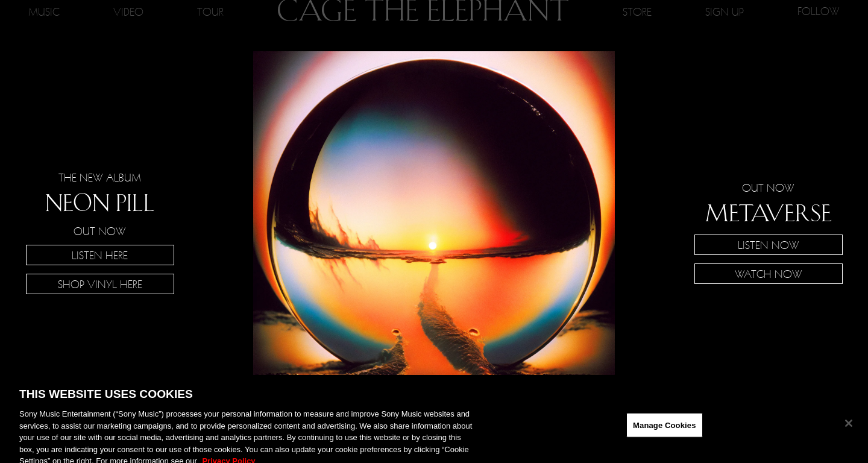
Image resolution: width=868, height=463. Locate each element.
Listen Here (100, 255)
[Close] (849, 427)
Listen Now (769, 245)
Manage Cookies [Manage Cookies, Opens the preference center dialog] (664, 430)
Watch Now (769, 274)
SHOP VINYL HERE (100, 284)
